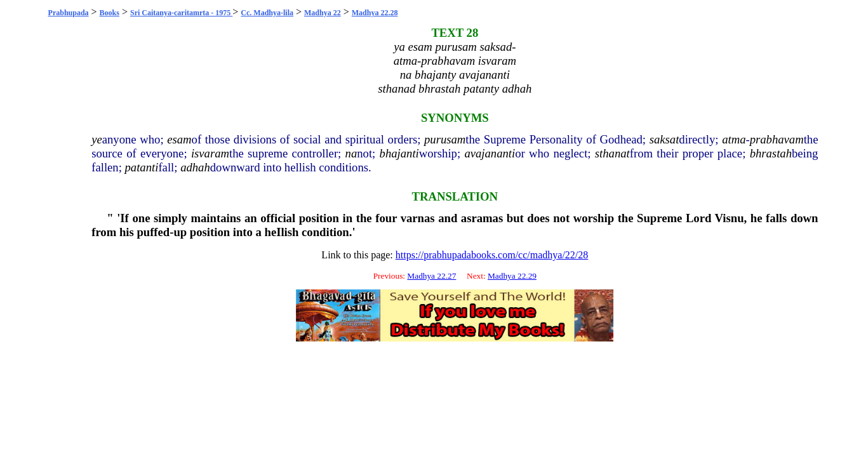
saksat (664, 139)
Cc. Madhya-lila (267, 13)
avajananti (490, 153)
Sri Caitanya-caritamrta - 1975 (181, 13)
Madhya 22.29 (512, 276)
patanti (142, 167)
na (351, 153)
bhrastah (771, 153)
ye (97, 139)
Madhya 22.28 (375, 13)
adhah (195, 167)
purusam (445, 139)
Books (110, 13)
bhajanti (399, 153)
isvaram (210, 153)
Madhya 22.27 (431, 276)
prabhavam (777, 139)
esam (179, 139)
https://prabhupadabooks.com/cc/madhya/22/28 (492, 255)
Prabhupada (69, 13)
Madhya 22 (323, 13)
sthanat (612, 153)
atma (734, 139)
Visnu (730, 218)
